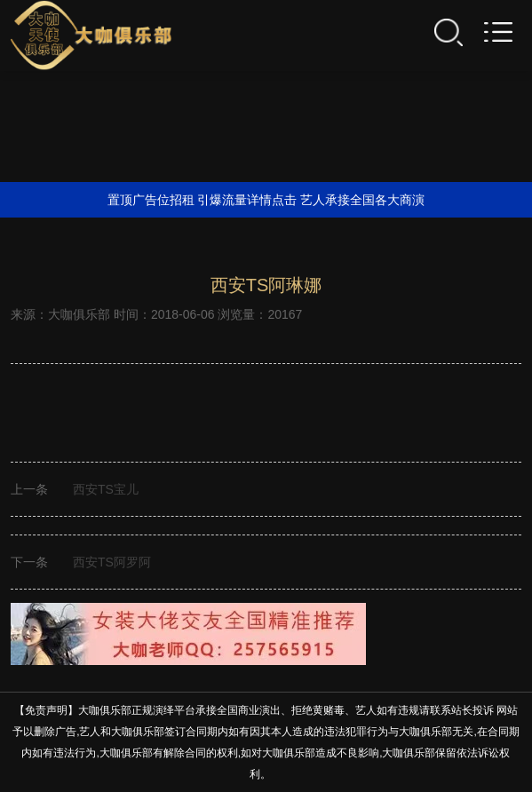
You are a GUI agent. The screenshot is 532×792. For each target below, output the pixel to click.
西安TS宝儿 (106, 489)
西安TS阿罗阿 (112, 562)
